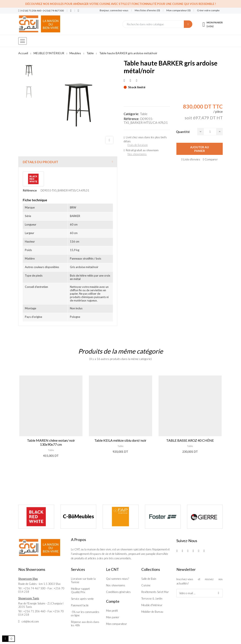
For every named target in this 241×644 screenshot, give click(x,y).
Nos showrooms (137, 154)
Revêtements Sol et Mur (155, 592)
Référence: (131, 119)
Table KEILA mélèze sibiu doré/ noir (120, 440)
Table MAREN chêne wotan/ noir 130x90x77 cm (51, 442)
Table (144, 114)
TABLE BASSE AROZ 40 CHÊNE (190, 440)
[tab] (68, 162)
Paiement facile (80, 605)
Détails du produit (40, 162)
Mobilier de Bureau (152, 612)
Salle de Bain (149, 579)
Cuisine (146, 585)
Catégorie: (131, 114)
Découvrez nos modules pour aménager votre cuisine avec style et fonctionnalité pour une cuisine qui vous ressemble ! (121, 4)
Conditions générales (118, 592)
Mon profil (112, 611)
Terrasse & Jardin (152, 598)
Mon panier (113, 617)
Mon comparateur (116, 624)
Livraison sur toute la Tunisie (83, 580)
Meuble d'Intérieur (152, 605)
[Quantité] (210, 132)
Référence (30, 190)
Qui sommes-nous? (118, 579)
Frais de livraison (138, 145)
